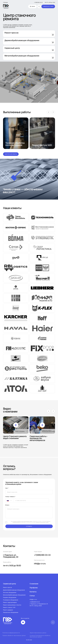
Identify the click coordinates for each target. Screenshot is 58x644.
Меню (32, 6)
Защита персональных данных (38, 633)
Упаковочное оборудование (11, 612)
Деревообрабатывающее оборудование (29, 41)
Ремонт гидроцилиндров (10, 602)
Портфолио (34, 588)
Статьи (32, 596)
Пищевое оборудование (10, 597)
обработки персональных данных (42, 522)
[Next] (53, 112)
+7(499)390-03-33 (38, 2)
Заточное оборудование (10, 592)
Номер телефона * (10, 497)
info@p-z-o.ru (40, 564)
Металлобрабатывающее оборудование (29, 57)
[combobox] (9, 501)
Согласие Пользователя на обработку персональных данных (40, 636)
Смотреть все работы (11, 154)
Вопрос (7, 505)
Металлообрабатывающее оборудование (14, 595)
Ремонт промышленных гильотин (12, 605)
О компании (34, 584)
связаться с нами (48, 6)
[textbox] (7, 501)
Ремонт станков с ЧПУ (9, 607)
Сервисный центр (29, 49)
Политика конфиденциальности (11, 633)
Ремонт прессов (29, 34)
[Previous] (49, 112)
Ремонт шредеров (8, 610)
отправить (29, 526)
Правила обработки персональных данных (14, 636)
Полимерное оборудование (11, 600)
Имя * (7, 488)
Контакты (33, 592)
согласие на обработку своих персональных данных (22, 521)
